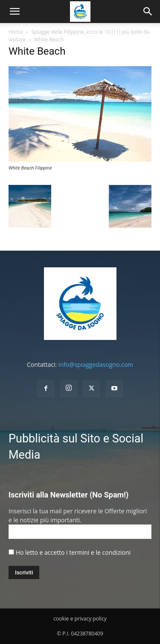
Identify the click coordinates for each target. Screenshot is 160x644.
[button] (148, 12)
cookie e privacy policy (80, 619)
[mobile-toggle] (15, 12)
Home (16, 32)
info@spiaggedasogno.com (96, 364)
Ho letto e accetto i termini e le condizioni (73, 552)
